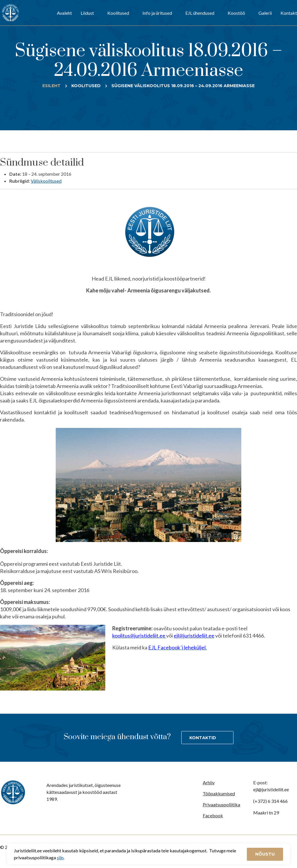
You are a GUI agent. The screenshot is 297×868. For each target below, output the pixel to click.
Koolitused (118, 13)
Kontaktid (203, 738)
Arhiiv (209, 782)
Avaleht (64, 13)
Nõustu (265, 854)
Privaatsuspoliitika (221, 804)
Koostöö (236, 13)
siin (60, 857)
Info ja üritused (157, 13)
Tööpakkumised (219, 793)
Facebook (213, 815)
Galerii (265, 13)
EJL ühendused (200, 13)
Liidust (87, 13)
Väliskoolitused (46, 181)
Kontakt (289, 13)
